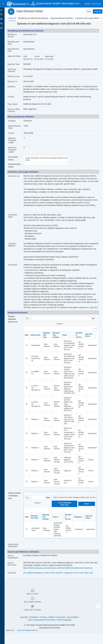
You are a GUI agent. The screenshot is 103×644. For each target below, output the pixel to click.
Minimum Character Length (15, 140)
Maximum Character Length (15, 150)
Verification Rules (15, 216)
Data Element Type (16, 50)
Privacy (45, 627)
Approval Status (14, 57)
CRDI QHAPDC (59, 595)
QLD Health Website (51, 618)
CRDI (49, 595)
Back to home (23, 618)
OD (93, 595)
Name (67, 338)
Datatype (14, 121)
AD (27, 595)
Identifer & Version (70, 539)
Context (13, 97)
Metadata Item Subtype (58, 338)
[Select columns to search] (30, 321)
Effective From (16, 77)
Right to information (59, 627)
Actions (61, 326)
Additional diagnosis (37, 595)
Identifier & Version (15, 36)
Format (14, 133)
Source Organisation (15, 579)
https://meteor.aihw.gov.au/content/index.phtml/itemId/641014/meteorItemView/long (60, 590)
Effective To (15, 82)
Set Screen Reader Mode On (30, 641)
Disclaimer (36, 627)
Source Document (14, 586)
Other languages (66, 630)
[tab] (12, 18)
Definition (14, 87)
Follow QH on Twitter (79, 618)
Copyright (25, 627)
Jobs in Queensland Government (43, 630)
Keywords (14, 595)
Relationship (38, 338)
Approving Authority (14, 70)
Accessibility (74, 627)
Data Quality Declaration (16, 567)
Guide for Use (16, 176)
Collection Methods (15, 245)
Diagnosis (71, 595)
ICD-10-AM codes (83, 595)
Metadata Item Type (16, 43)
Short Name (15, 104)
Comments (15, 265)
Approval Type (16, 64)
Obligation (80, 539)
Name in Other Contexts (16, 110)
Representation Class (17, 127)
